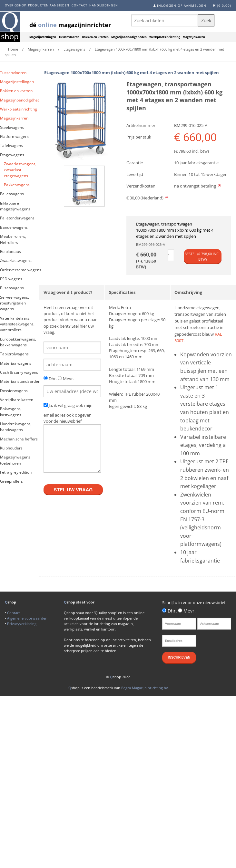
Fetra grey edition (16, 472)
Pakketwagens (17, 185)
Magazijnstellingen (43, 37)
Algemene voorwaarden (27, 618)
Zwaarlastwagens (16, 260)
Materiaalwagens (16, 363)
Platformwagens (15, 136)
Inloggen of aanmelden (182, 5)
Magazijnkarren (194, 37)
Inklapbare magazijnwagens (15, 206)
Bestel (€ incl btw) (202, 256)
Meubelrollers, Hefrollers (13, 239)
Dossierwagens (14, 391)
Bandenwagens (14, 227)
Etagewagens (12, 155)
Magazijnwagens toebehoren (15, 460)
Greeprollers (11, 481)
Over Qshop (15, 5)
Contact (79, 5)
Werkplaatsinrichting (165, 37)
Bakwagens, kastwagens (11, 412)
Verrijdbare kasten (17, 400)
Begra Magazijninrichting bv (145, 688)
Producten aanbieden (49, 5)
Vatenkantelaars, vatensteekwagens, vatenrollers (17, 324)
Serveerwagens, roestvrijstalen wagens (15, 303)
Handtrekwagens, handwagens (16, 427)
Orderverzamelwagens (20, 270)
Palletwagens (12, 194)
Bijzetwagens (12, 288)
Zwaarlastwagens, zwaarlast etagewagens (20, 170)
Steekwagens (12, 127)
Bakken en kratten (95, 37)
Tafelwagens (11, 145)
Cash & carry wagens (19, 372)
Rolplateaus (10, 251)
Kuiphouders (11, 448)
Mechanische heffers (19, 439)
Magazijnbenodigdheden (129, 37)
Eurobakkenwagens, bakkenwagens (18, 342)
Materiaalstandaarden (20, 381)
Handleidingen (104, 5)
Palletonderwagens (17, 218)
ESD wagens (11, 279)
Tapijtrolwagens (14, 354)
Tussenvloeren (69, 37)
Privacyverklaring (22, 624)
